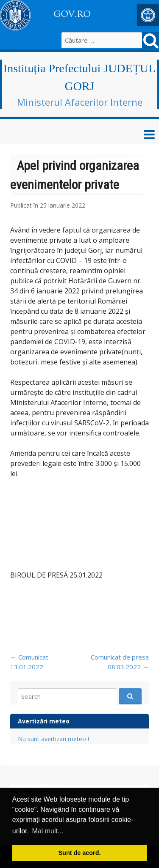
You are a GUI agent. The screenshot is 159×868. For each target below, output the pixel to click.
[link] (148, 15)
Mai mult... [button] (48, 831)
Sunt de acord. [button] (80, 853)
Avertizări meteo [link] (44, 721)
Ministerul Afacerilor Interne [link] (80, 102)
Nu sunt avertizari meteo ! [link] (53, 739)
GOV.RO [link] (72, 14)
